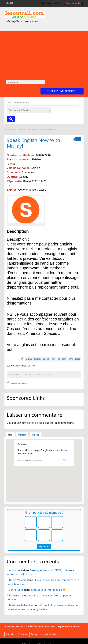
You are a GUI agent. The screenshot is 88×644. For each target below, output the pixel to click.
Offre (71, 359)
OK (64, 460)
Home (8, 129)
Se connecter (73, 3)
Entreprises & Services (21, 129)
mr (59, 359)
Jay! (54, 359)
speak (78, 359)
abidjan (29, 359)
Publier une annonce (62, 91)
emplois (37, 359)
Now (64, 359)
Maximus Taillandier (21, 605)
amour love (16, 570)
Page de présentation (68, 626)
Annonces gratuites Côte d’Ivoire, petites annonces (30, 626)
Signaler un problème (19, 383)
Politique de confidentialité (44, 634)
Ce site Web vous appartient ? (31, 461)
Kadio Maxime (18, 580)
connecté (33, 423)
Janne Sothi (16, 590)
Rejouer (44, 546)
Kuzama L (15, 596)
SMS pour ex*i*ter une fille (48, 590)
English (46, 359)
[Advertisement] (44, 53)
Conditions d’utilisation (17, 634)
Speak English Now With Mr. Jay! (34, 143)
